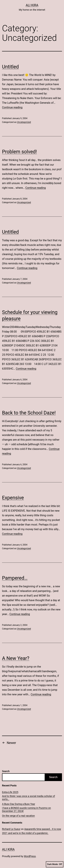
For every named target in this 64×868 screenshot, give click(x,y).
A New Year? (16, 658)
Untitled (10, 67)
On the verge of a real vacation (18, 816)
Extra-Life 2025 (10, 792)
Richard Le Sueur (11, 829)
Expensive (13, 498)
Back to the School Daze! (29, 413)
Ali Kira (32, 5)
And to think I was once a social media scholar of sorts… (28, 798)
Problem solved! (19, 152)
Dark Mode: (55, 864)
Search (6, 771)
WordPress (30, 856)
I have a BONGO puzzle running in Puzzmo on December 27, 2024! (26, 809)
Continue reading (12, 107)
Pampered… (15, 578)
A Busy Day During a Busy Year (19, 804)
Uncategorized (24, 122)
